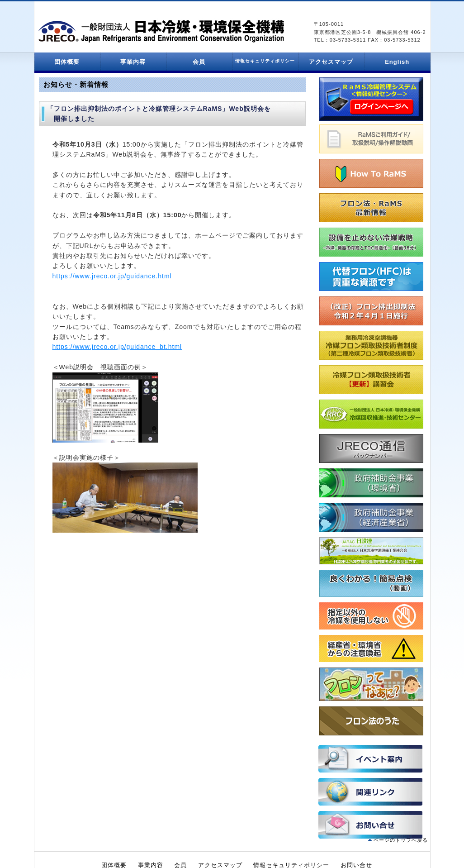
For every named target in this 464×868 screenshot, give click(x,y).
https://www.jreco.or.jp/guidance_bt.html (117, 347)
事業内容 (133, 62)
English (397, 62)
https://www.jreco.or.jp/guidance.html (112, 276)
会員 (199, 62)
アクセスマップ (331, 62)
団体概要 (67, 62)
